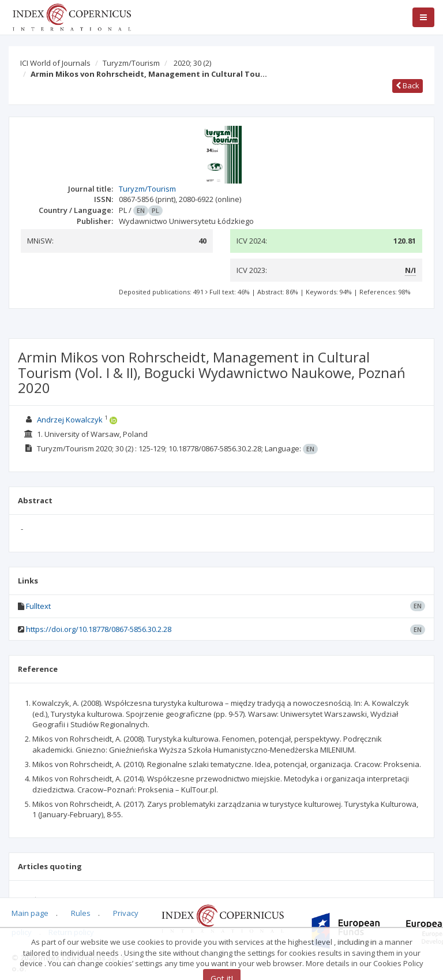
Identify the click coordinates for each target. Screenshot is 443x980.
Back (408, 85)
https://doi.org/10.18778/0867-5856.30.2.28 (99, 629)
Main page (30, 913)
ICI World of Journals (55, 63)
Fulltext (38, 606)
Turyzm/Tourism (131, 63)
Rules (81, 913)
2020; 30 (192, 63)
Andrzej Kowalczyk (70, 420)
